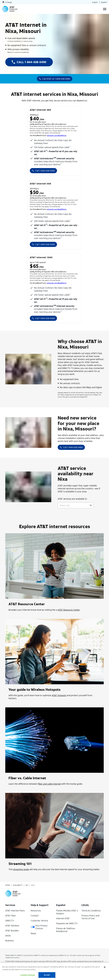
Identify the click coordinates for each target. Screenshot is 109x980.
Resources (36, 910)
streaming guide (21, 869)
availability (18, 885)
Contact (35, 915)
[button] (91, 505)
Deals (8, 935)
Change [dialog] (9, 2)
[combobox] (73, 505)
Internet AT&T (63, 918)
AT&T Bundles (12, 930)
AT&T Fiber (11, 915)
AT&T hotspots (59, 695)
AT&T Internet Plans (15, 910)
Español (104, 2)
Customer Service (39, 920)
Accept (47, 975)
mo (27, 885)
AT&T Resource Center (69, 610)
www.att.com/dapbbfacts (57, 135)
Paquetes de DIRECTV (67, 923)
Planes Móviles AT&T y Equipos (67, 912)
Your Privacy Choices (39, 927)
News (33, 933)
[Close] (105, 967)
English (95, 2)
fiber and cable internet (49, 784)
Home (8, 885)
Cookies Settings (28, 975)
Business (9, 940)
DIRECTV (10, 920)
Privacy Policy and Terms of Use (90, 917)
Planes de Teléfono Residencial (66, 930)
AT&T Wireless (12, 925)
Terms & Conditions (91, 910)
